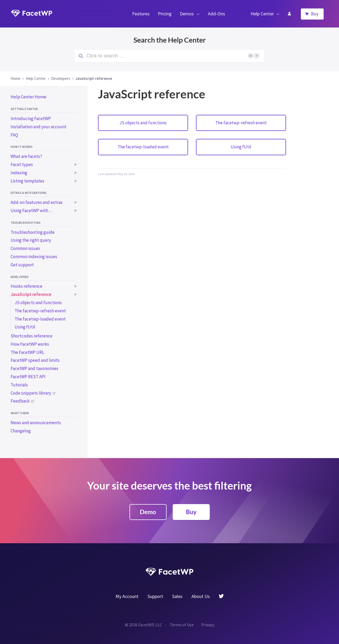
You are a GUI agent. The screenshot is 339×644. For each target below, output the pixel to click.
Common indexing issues (34, 257)
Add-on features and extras (37, 202)
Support (155, 596)
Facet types (22, 165)
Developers (20, 277)
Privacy (208, 625)
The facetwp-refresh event (40, 311)
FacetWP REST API (28, 377)
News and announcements (36, 423)
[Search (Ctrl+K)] (169, 56)
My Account (289, 14)
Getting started (24, 109)
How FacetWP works (30, 344)
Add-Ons (217, 14)
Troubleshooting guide (33, 232)
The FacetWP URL (27, 352)
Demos (187, 14)
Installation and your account (39, 127)
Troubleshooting (26, 223)
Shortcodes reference (32, 336)
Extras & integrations (29, 193)
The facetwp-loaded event (40, 319)
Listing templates (27, 181)
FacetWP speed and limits (35, 360)
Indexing (19, 173)
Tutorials (19, 385)
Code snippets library (31, 393)
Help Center (262, 14)
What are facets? (26, 156)
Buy (315, 14)
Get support (22, 265)
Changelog (21, 431)
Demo (148, 512)
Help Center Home (28, 97)
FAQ (14, 135)
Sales (177, 596)
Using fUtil (25, 327)
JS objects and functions (38, 303)
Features (141, 14)
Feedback (20, 401)
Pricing (165, 14)
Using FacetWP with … (32, 211)
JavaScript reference (31, 294)
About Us (201, 596)
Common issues (25, 248)
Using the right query (31, 240)
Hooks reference (26, 286)
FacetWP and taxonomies (34, 368)
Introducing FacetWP (31, 118)
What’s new (20, 413)
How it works (22, 147)
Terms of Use (182, 625)
